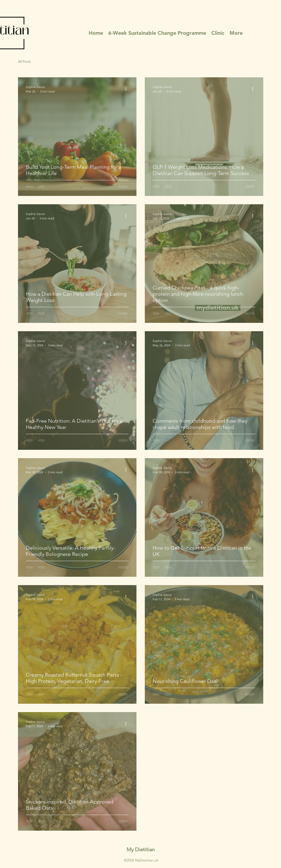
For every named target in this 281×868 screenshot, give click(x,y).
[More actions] (128, 89)
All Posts (24, 62)
